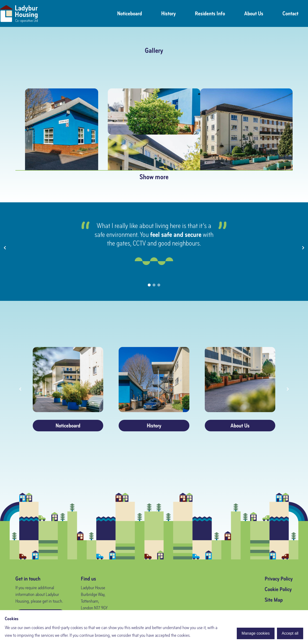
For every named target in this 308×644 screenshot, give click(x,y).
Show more (154, 177)
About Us (254, 13)
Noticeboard (130, 13)
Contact (290, 13)
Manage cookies (256, 633)
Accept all (290, 633)
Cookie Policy (278, 589)
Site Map (274, 600)
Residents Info (210, 13)
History (168, 13)
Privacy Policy (279, 579)
